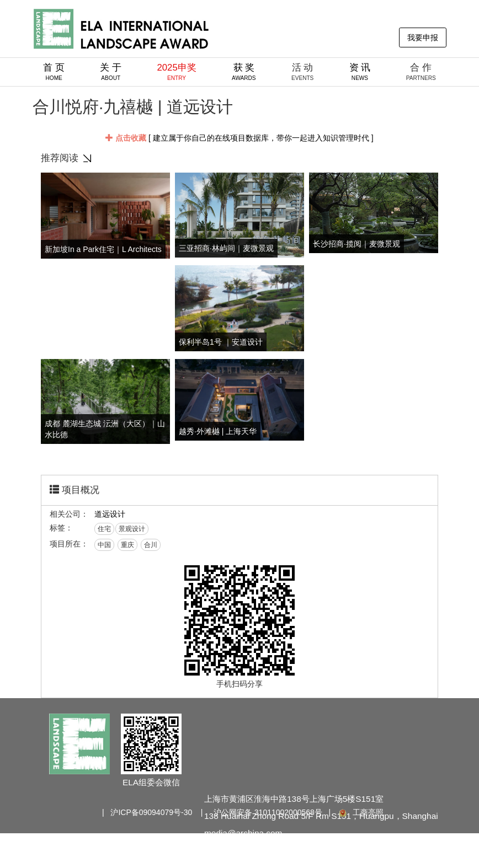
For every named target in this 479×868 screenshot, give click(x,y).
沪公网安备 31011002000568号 (268, 812)
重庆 (127, 545)
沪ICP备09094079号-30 (151, 812)
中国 (104, 545)
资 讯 (360, 72)
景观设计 (132, 529)
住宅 (104, 529)
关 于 (111, 72)
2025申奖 (176, 72)
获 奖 (244, 72)
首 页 (54, 72)
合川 (151, 545)
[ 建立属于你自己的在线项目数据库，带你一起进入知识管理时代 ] (239, 138)
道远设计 (110, 514)
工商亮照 (360, 812)
